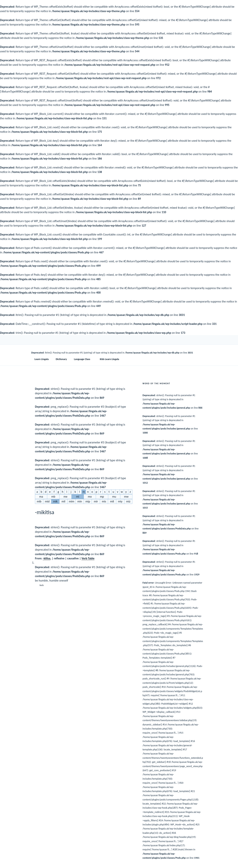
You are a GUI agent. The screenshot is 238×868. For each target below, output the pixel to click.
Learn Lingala (42, 359)
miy (120, 501)
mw (126, 497)
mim (71, 501)
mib (39, 501)
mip (88, 501)
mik (55, 501)
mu (114, 497)
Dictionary (61, 359)
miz (128, 501)
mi (78, 497)
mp (102, 497)
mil (63, 501)
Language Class (84, 359)
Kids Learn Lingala (109, 359)
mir (96, 501)
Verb (42, 585)
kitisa (47, 558)
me (66, 497)
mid (47, 501)
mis (104, 501)
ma (41, 497)
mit (112, 501)
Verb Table (88, 558)
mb (53, 497)
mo (90, 497)
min (80, 501)
